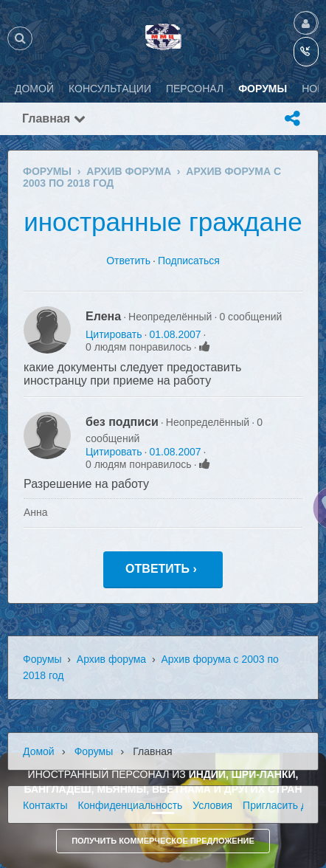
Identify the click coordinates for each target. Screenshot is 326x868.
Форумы (42, 659)
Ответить (128, 261)
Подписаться (189, 261)
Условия (212, 805)
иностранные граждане (163, 222)
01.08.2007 (175, 334)
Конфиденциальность (130, 805)
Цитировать (114, 334)
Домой (39, 751)
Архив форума (111, 659)
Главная (54, 118)
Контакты (45, 805)
